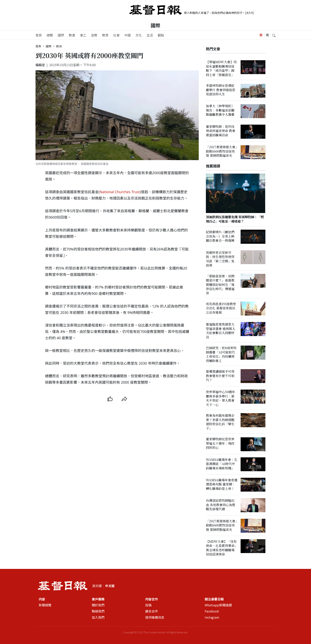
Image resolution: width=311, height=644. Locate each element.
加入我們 (98, 617)
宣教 (94, 35)
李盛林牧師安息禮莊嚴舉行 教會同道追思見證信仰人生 (221, 90)
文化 (139, 35)
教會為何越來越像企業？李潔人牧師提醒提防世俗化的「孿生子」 (220, 422)
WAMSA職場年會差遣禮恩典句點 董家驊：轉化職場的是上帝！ (222, 484)
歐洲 (59, 46)
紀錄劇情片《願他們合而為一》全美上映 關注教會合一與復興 (220, 236)
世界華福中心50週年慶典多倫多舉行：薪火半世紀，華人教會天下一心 (220, 398)
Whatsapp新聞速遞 (218, 605)
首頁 (39, 35)
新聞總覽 (45, 605)
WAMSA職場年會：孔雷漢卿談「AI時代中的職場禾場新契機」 (222, 464)
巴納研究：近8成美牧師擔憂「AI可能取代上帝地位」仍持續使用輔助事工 (221, 354)
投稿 (148, 605)
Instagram (212, 617)
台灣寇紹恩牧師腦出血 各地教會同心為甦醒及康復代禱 (221, 505)
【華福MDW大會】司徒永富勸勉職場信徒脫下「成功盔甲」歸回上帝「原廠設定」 (221, 68)
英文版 (97, 586)
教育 (105, 35)
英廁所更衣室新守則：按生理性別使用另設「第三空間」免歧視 (220, 259)
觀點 (161, 35)
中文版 (110, 586)
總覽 (50, 35)
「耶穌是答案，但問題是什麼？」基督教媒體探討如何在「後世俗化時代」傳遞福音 (220, 285)
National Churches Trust (120, 192)
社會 (116, 35)
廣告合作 (152, 611)
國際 (155, 25)
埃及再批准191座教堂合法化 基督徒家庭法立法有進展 (221, 308)
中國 (128, 35)
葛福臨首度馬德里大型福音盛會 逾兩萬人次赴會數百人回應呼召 (221, 331)
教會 (72, 35)
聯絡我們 (98, 611)
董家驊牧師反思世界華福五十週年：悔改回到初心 (220, 443)
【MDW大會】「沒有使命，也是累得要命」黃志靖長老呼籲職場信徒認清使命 (221, 548)
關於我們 (98, 605)
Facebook (212, 611)
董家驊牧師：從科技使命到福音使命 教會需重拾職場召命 (221, 131)
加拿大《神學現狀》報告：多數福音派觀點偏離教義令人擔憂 (220, 110)
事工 (83, 35)
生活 (150, 35)
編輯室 (40, 65)
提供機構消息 (155, 617)
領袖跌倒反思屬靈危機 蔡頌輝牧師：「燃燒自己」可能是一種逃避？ (235, 219)
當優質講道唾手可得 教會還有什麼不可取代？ (220, 376)
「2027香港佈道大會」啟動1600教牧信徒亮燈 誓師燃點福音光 (221, 151)
